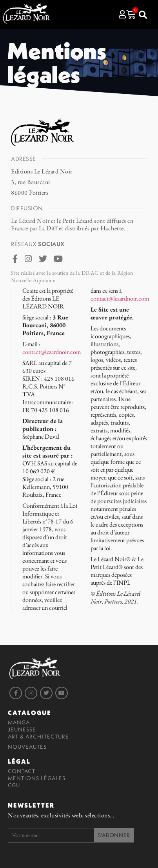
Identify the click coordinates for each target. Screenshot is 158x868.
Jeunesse (22, 729)
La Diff (48, 228)
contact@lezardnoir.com (52, 352)
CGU (14, 785)
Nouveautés (27, 747)
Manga (19, 722)
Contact (22, 771)
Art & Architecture (38, 737)
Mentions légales (37, 778)
